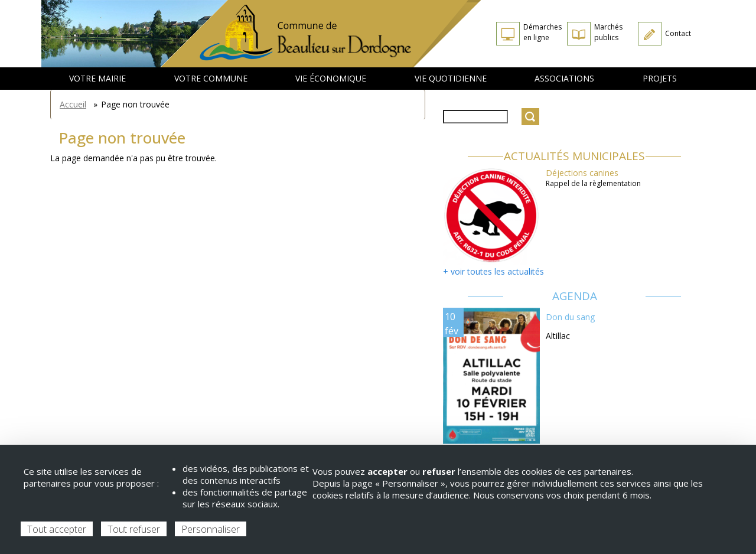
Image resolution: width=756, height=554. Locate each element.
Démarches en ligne (542, 32)
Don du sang (570, 317)
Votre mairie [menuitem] (97, 78)
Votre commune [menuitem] (211, 78)
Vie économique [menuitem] (331, 78)
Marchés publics (608, 32)
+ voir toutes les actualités (493, 271)
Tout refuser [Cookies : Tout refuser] (134, 529)
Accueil (73, 104)
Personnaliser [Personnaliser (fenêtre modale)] (211, 529)
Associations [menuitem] (564, 78)
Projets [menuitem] (660, 78)
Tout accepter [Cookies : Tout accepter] (57, 529)
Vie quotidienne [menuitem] (451, 78)
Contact (678, 33)
